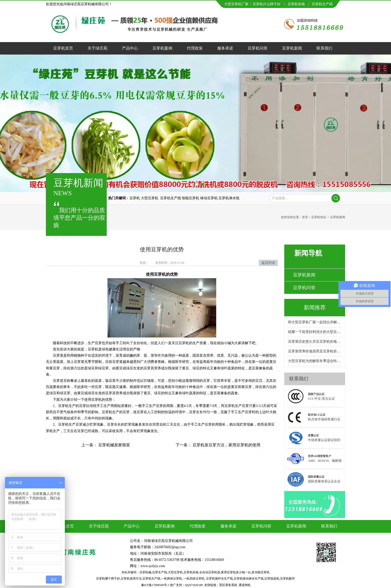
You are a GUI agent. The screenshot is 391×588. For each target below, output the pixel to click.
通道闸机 (245, 585)
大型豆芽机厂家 (236, 4)
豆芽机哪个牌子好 (108, 579)
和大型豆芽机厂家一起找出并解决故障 (315, 322)
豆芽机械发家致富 (114, 445)
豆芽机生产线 (151, 579)
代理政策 (195, 48)
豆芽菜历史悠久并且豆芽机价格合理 (315, 342)
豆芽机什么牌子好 (267, 4)
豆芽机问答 (258, 48)
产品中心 (130, 48)
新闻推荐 (315, 307)
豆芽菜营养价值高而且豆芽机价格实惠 (315, 351)
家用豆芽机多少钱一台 (236, 572)
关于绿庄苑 (98, 48)
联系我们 (324, 48)
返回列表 (268, 263)
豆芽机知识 (319, 217)
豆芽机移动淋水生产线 (249, 579)
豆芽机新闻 (292, 48)
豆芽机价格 (297, 4)
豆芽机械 (145, 572)
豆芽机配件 (288, 579)
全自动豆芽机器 (210, 572)
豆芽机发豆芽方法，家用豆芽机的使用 (226, 445)
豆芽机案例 (162, 48)
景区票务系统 (228, 585)
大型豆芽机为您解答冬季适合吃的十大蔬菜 (315, 361)
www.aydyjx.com (153, 566)
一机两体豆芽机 (172, 579)
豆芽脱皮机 (272, 579)
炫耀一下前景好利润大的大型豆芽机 (315, 332)
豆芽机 (317, 4)
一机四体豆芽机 (194, 579)
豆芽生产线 (160, 572)
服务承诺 (225, 48)
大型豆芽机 (175, 572)
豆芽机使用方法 (131, 579)
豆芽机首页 (63, 48)
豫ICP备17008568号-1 (155, 585)
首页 (305, 217)
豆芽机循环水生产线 (219, 579)
